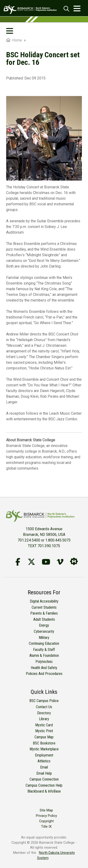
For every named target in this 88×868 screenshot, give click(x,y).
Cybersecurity (44, 631)
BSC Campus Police (44, 701)
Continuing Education (44, 643)
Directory (44, 713)
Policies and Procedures (44, 674)
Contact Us (44, 707)
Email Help (44, 773)
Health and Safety (44, 668)
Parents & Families (44, 613)
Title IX (46, 827)
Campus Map (44, 737)
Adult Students (44, 619)
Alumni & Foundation (44, 655)
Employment (44, 755)
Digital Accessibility (44, 601)
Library (44, 719)
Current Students (44, 607)
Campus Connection (44, 779)
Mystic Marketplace (44, 749)
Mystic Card (44, 725)
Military (44, 638)
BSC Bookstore (44, 743)
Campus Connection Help (44, 785)
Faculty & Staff (44, 650)
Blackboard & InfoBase (44, 791)
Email (44, 767)
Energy (44, 625)
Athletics (44, 761)
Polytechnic (44, 662)
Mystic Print (44, 731)
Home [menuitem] (14, 40)
